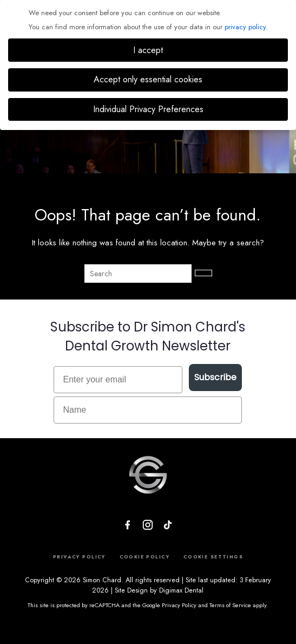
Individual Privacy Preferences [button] (148, 109)
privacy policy (245, 27)
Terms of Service (230, 605)
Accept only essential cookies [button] (148, 79)
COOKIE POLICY (144, 557)
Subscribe (215, 377)
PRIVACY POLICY (79, 557)
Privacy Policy (179, 605)
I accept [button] (148, 50)
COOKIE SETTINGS (213, 557)
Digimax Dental (181, 590)
